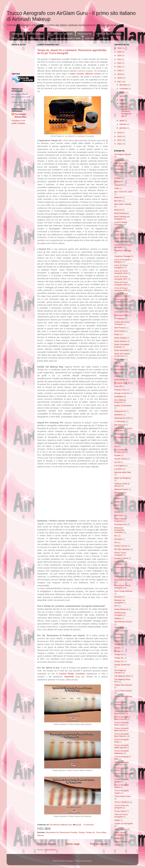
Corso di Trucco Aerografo (121, 266)
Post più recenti (46, 844)
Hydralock (119, 415)
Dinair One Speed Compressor (122, 355)
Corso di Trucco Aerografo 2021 (121, 300)
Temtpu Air (90, 832)
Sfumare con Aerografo (120, 601)
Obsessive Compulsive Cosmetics (119, 530)
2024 (120, 56)
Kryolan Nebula (121, 459)
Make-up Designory (123, 478)
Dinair (117, 334)
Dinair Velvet (120, 359)
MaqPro (118, 498)
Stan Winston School (123, 622)
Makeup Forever (121, 489)
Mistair (117, 502)
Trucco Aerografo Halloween (122, 752)
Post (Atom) (51, 850)
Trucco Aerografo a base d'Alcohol (122, 718)
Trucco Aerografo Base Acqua (122, 724)
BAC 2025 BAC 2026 (123, 192)
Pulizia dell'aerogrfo (123, 567)
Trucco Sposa (120, 811)
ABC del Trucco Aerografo (60, 34)
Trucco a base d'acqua (120, 703)
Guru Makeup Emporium (120, 401)
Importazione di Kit (122, 418)
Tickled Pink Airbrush (123, 685)
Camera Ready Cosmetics (72, 674)
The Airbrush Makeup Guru (21, 116)
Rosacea (118, 597)
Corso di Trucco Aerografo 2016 (121, 272)
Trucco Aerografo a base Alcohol (122, 712)
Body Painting (120, 213)
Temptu (117, 638)
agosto (123, 96)
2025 (120, 52)
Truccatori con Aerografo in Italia (65, 38)
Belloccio (118, 197)
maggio (123, 103)
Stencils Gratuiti (37, 38)
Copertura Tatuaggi (122, 256)
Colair (117, 231)
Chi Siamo (104, 38)
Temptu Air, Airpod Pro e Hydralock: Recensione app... (125, 111)
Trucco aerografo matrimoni (121, 763)
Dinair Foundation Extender (122, 346)
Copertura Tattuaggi (123, 251)
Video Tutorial (120, 829)
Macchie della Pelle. (123, 472)
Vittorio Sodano (121, 842)
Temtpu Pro (119, 661)
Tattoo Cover (120, 631)
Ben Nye (118, 201)
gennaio (123, 128)
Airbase (118, 178)
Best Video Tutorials (123, 204)
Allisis (117, 188)
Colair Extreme (121, 238)
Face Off (118, 386)
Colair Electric (120, 235)
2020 (120, 71)
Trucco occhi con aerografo (121, 807)
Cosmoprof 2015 (121, 312)
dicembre (124, 85)
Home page (18, 34)
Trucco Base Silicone (123, 696)
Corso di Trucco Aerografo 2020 (121, 295)
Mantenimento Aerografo (120, 494)
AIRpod (117, 182)
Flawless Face (120, 390)
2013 (120, 144)
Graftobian (119, 397)
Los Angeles (120, 466)
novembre (124, 89)
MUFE (117, 509)
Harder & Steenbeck (123, 406)
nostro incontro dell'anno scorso (85, 74)
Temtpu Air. (119, 658)
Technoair (118, 634)
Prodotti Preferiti (121, 558)
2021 (120, 67)
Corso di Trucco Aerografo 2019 (121, 289)
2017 (120, 82)
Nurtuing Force (121, 524)
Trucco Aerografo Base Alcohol (122, 729)
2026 (120, 48)
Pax (116, 542)
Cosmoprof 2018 (121, 315)
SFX (116, 606)
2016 (120, 133)
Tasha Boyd (119, 627)
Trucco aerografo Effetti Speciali (121, 746)
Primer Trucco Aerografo (120, 554)
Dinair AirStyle (120, 338)
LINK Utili (90, 38)
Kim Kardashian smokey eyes (121, 451)
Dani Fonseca (120, 328)
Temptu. (118, 648)
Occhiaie (118, 539)
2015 (120, 136)
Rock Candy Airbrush (123, 591)
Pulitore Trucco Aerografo (121, 563)
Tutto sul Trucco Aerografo (121, 816)
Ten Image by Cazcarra (120, 671)
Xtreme (117, 845)
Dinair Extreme (121, 341)
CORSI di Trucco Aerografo (109, 34)
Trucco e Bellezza (122, 802)
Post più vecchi (99, 844)
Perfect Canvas (121, 546)
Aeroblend (119, 169)
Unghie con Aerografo (124, 824)
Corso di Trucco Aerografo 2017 (121, 278)
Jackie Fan (119, 443)
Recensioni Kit (85, 34)
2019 (120, 74)
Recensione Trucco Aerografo (122, 587)
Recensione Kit (52, 832)
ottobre (123, 92)
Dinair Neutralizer (122, 350)
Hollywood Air (120, 411)
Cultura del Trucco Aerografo (122, 323)
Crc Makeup (119, 319)
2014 (120, 140)
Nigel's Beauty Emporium (120, 520)
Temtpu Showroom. (122, 665)
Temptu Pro (119, 644)
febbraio (123, 124)
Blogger (89, 861)
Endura (117, 376)
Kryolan (118, 455)
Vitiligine (118, 838)
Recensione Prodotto (69, 832)
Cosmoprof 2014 (121, 308)
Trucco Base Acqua (123, 796)
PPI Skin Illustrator (122, 549)
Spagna (118, 618)
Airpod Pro (119, 185)
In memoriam (120, 421)
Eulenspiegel (120, 380)
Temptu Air (119, 641)
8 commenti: (89, 825)
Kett (116, 446)
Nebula (117, 512)
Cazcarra (118, 228)
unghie (117, 820)
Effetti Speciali (18, 38)
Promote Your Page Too (20, 102)
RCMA (117, 573)
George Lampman (122, 393)
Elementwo (119, 373)
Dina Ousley (120, 331)
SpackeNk (69, 677)
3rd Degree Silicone (123, 154)
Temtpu (82, 832)
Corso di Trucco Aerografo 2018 (121, 283)
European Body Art (122, 383)
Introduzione (120, 434)
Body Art (118, 210)
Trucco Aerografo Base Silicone (122, 735)
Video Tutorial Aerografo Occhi (121, 834)
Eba (116, 363)
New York (118, 515)
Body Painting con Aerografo (122, 218)
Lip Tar (117, 462)
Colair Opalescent (122, 242)
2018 (120, 78)
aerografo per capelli (123, 172)
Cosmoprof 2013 (121, 305)
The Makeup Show (122, 676)
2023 (120, 59)
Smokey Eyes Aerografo (120, 614)
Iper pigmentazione (122, 437)
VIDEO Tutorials (36, 34)
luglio (122, 100)
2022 (120, 63)
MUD (116, 505)
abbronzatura (120, 160)
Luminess (118, 469)
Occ (116, 536)
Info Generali (120, 425)
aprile (122, 121)
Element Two (120, 369)
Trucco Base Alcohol (123, 691)
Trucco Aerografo (122, 708)
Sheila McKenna (121, 609)
